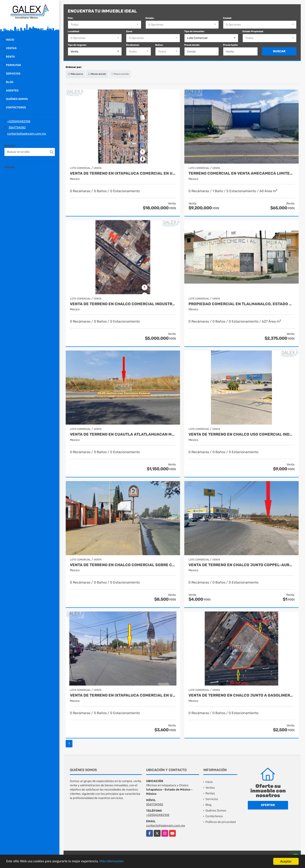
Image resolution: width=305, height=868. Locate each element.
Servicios (13, 74)
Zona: (129, 31)
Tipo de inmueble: (194, 31)
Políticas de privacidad (221, 822)
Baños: (159, 45)
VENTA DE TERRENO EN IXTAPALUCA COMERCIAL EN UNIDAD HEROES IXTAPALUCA (123, 173)
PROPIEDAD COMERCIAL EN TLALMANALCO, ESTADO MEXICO (241, 304)
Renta (10, 57)
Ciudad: (227, 18)
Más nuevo (75, 74)
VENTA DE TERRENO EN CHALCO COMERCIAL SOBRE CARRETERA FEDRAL (123, 565)
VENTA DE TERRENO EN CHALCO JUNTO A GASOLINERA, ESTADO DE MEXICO (241, 695)
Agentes (12, 90)
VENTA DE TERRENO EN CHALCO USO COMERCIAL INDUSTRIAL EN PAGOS (241, 434)
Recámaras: (133, 45)
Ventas (11, 48)
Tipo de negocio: (77, 45)
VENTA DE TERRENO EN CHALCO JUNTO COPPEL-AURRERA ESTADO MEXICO (241, 565)
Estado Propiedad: (253, 31)
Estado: (150, 18)
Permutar (13, 65)
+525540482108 (19, 121)
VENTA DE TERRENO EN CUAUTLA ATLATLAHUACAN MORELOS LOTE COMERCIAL (123, 434)
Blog (10, 82)
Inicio (10, 40)
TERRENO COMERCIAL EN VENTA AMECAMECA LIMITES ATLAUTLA (241, 173)
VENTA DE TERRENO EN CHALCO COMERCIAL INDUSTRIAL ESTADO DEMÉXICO (123, 304)
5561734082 (17, 128)
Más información (113, 862)
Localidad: (74, 31)
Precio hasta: (230, 45)
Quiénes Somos (17, 99)
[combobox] (105, 25)
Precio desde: (192, 45)
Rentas (210, 793)
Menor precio (97, 74)
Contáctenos (16, 107)
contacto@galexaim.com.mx (27, 134)
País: (70, 18)
